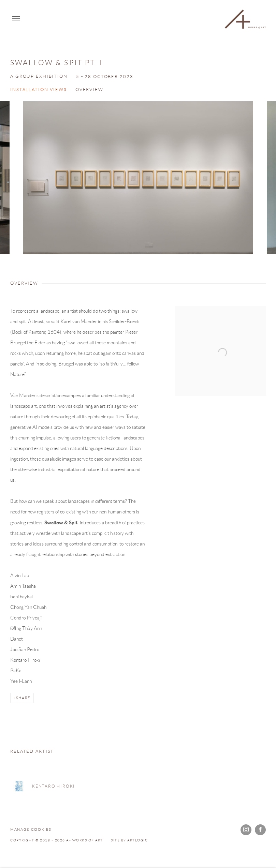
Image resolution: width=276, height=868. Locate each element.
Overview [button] (89, 90)
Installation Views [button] (39, 90)
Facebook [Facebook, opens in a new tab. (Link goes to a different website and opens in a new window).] (260, 830)
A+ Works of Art (245, 19)
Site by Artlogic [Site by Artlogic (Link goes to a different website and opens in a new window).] (129, 840)
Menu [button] (15, 19)
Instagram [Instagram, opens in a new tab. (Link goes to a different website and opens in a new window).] (246, 830)
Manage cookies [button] (31, 829)
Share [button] (23, 698)
